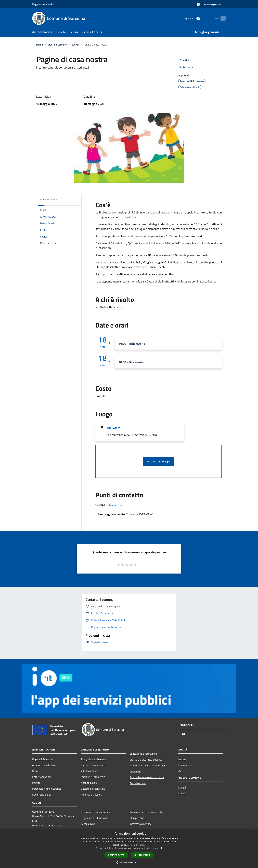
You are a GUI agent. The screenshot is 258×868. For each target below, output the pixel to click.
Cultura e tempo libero (93, 765)
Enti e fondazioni (42, 777)
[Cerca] (222, 18)
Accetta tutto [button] (116, 855)
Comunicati (185, 765)
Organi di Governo (42, 759)
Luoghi (182, 787)
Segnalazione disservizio (95, 818)
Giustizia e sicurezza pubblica (146, 760)
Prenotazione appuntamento (97, 812)
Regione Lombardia (43, 4)
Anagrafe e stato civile (93, 759)
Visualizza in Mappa (159, 461)
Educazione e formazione (144, 754)
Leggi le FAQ (88, 824)
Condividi (186, 60)
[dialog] (129, 848)
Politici (36, 783)
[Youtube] (193, 18)
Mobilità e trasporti (92, 795)
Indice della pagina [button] (50, 200)
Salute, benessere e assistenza (147, 777)
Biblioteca (114, 428)
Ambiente (135, 771)
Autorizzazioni (138, 783)
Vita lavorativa (89, 771)
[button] (129, 862)
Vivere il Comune (57, 45)
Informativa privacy (141, 824)
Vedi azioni (187, 67)
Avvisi (182, 771)
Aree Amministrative (44, 765)
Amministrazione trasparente (146, 812)
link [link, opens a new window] (161, 848)
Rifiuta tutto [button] (142, 855)
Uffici (35, 771)
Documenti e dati (42, 795)
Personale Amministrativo (47, 789)
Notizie (182, 759)
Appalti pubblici (90, 783)
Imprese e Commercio (93, 777)
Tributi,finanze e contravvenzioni (148, 765)
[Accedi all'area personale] (209, 4)
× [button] (254, 832)
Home (39, 45)
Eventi (75, 45)
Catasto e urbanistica (93, 789)
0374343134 (114, 505)
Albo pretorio (137, 818)
